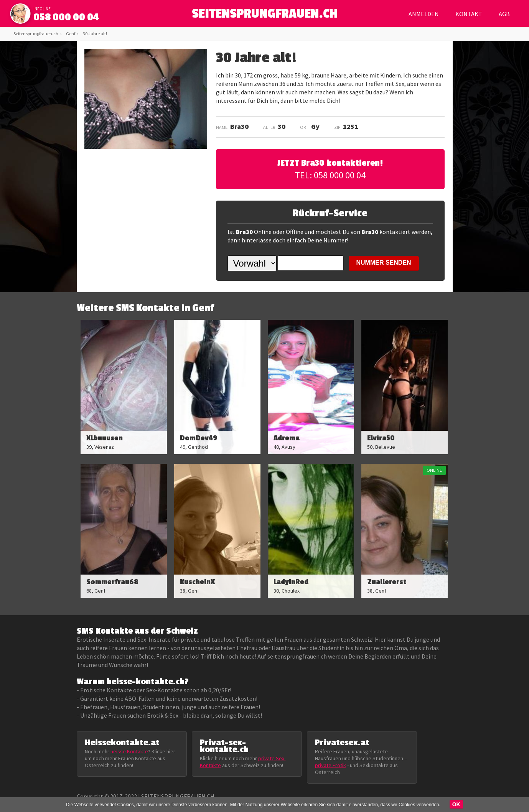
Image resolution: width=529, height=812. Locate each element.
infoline (42, 9)
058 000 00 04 (66, 17)
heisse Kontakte (129, 751)
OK (456, 804)
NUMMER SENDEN (384, 263)
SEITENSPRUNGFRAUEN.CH (264, 16)
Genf (71, 34)
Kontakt (469, 14)
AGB (504, 14)
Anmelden (424, 14)
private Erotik (330, 765)
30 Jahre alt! (95, 34)
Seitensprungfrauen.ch (36, 34)
